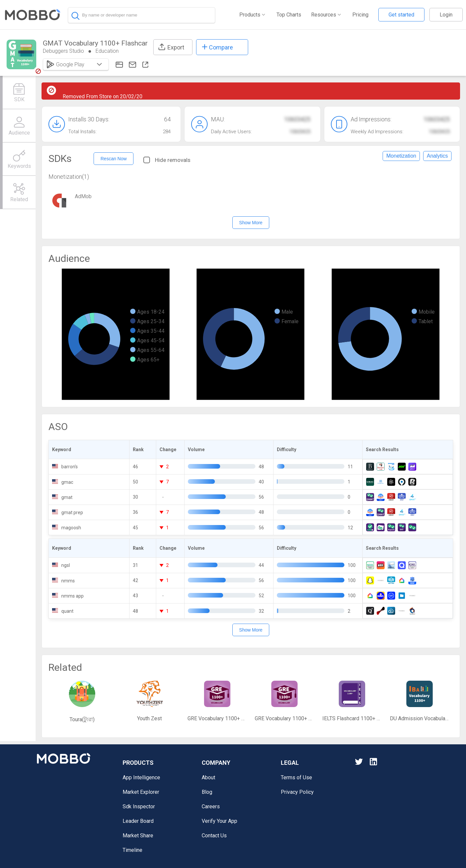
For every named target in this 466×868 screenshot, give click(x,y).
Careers (211, 806)
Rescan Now (114, 159)
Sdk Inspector (139, 806)
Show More (251, 223)
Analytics (437, 156)
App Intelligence (141, 777)
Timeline (132, 850)
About (208, 777)
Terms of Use (296, 777)
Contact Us (214, 836)
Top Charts (289, 15)
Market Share (138, 836)
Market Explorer (141, 792)
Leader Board (138, 821)
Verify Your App (219, 821)
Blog (207, 792)
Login (446, 15)
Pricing (360, 15)
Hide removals (167, 160)
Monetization (401, 156)
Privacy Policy (297, 792)
